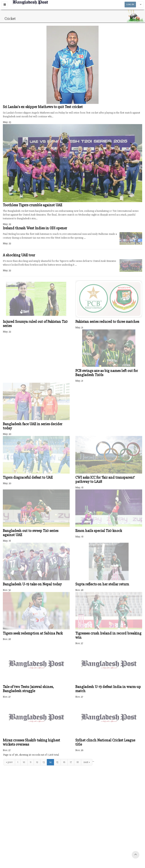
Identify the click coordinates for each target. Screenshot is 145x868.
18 (78, 762)
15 (57, 762)
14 (50, 762)
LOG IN (130, 4)
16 (64, 762)
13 (44, 762)
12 (37, 762)
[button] (5, 5)
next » (87, 762)
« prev (9, 762)
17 (71, 762)
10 (24, 762)
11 (31, 762)
